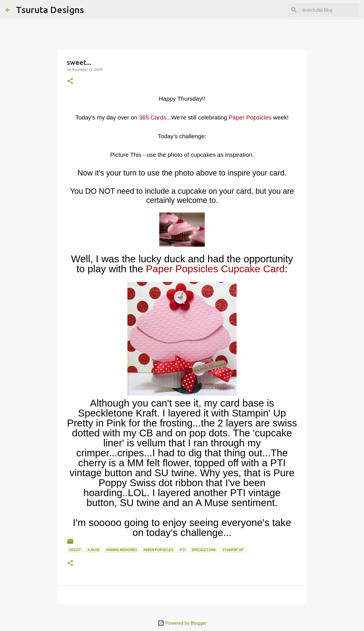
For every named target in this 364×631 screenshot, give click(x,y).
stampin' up (233, 550)
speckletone (204, 550)
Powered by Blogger (182, 623)
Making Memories (122, 550)
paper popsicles (158, 550)
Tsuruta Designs (50, 10)
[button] (70, 81)
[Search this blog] (330, 10)
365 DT (75, 550)
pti (183, 550)
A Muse (94, 550)
